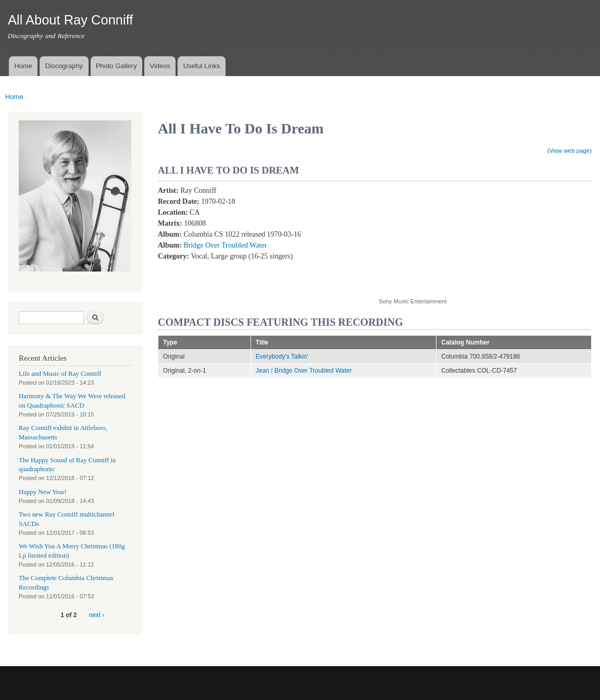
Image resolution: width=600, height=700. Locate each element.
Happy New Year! (43, 492)
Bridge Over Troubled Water (225, 245)
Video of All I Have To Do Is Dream (462, 236)
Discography (64, 66)
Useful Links (202, 66)
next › (97, 615)
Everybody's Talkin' (282, 357)
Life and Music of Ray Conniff (60, 374)
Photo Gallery (116, 66)
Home (23, 66)
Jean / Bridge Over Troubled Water (304, 371)
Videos (160, 66)
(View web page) (570, 151)
